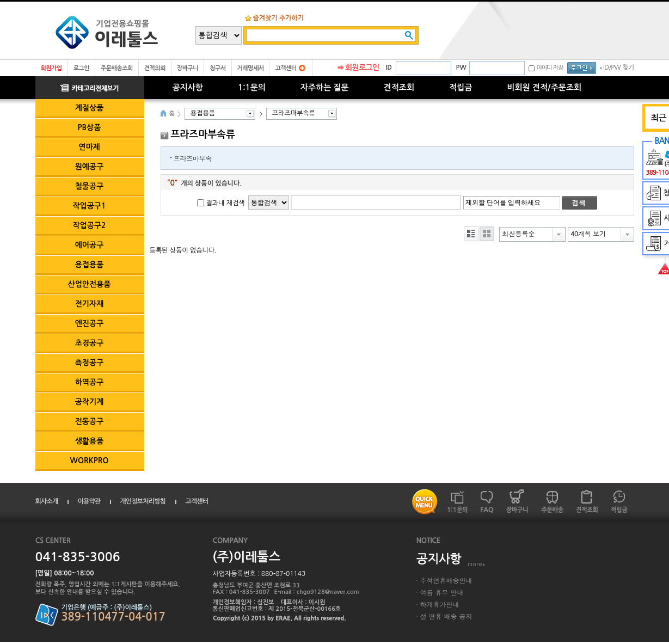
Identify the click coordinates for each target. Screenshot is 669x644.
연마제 (89, 147)
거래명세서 (251, 68)
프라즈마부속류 (294, 113)
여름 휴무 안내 (442, 592)
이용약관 (89, 501)
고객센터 (286, 68)
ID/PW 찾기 (619, 68)
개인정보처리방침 (143, 501)
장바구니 (188, 68)
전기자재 (90, 304)
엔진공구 (90, 323)
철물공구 (90, 186)
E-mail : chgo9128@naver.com (317, 592)
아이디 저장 (550, 68)
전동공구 (90, 421)
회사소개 (47, 501)
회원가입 (51, 68)
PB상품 (90, 127)
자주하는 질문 (325, 87)
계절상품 (90, 108)
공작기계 (90, 402)
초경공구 (90, 343)
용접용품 (90, 265)
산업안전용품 (90, 284)
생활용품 (90, 441)
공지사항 (188, 87)
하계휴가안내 (440, 604)
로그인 (81, 68)
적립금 (461, 87)
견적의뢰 (155, 68)
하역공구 (90, 382)
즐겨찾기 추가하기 (279, 18)
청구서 (217, 68)
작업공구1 (89, 206)
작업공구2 (89, 225)
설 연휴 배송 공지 (446, 616)
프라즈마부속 (193, 158)
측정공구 (90, 363)
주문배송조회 (117, 68)
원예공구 (90, 167)
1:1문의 (252, 87)
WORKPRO (90, 461)
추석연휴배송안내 (446, 580)
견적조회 (399, 87)
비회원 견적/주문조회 (544, 87)
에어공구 (90, 245)
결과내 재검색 (226, 203)
